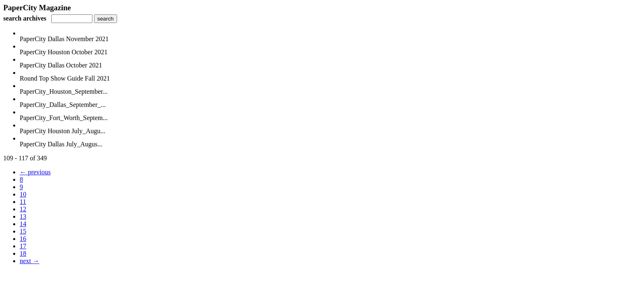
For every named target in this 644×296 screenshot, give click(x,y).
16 (23, 239)
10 (23, 194)
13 (23, 216)
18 (23, 253)
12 (23, 209)
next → (30, 261)
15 (23, 231)
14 (23, 224)
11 (23, 202)
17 (23, 246)
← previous (35, 172)
